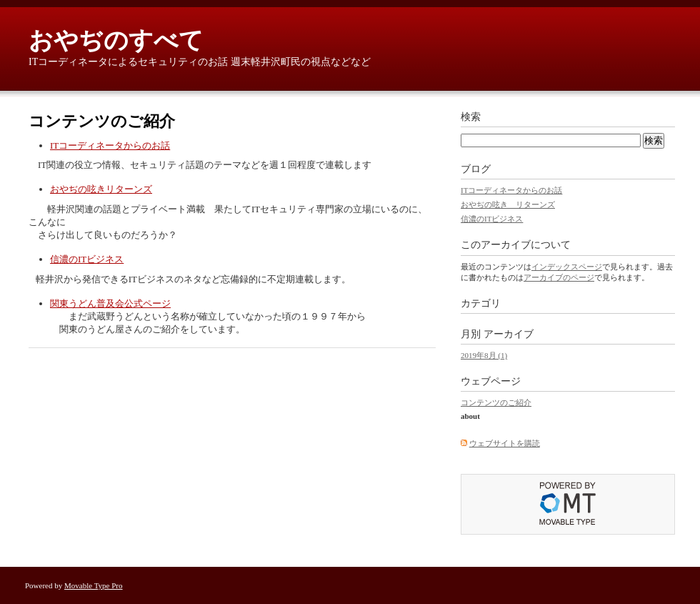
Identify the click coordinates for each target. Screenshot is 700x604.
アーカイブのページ (559, 277)
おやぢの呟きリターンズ (101, 189)
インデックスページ (567, 267)
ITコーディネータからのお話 (110, 145)
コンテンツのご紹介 (496, 402)
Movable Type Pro (94, 585)
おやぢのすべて (116, 40)
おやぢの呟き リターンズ (508, 204)
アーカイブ (509, 334)
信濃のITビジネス (87, 259)
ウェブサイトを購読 (505, 443)
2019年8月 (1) (484, 355)
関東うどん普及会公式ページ (110, 303)
